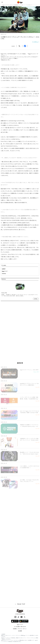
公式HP (4, 269)
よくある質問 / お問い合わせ (20, 627)
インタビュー (29, 5)
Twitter (4, 274)
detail (36, 299)
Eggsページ (5, 271)
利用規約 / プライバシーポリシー (20, 629)
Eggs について (20, 624)
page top (21, 604)
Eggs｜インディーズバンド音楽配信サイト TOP (13, 5)
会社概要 (20, 631)
